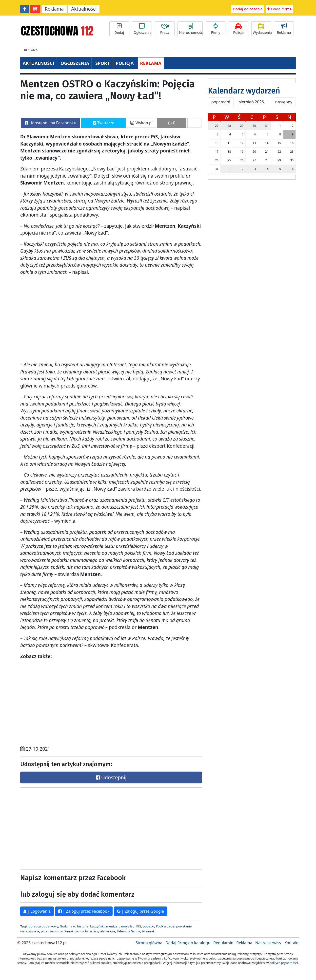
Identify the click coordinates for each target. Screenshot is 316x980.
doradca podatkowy (43, 926)
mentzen (113, 926)
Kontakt (291, 943)
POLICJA (125, 63)
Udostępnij (111, 777)
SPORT (102, 63)
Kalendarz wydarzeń (244, 91)
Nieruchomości (191, 29)
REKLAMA (151, 63)
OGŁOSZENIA (75, 63)
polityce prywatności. (284, 963)
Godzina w (68, 926)
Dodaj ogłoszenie (248, 9)
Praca (165, 29)
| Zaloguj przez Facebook (84, 911)
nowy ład (128, 926)
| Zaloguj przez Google (140, 911)
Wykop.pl (141, 123)
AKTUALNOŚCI (39, 63)
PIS (139, 926)
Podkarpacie (165, 926)
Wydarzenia (262, 29)
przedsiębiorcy (52, 931)
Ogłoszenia (143, 29)
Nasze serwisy (268, 943)
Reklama (54, 9)
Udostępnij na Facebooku (50, 123)
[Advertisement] (64, 827)
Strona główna (149, 943)
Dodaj (119, 29)
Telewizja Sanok (128, 931)
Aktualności (84, 9)
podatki (148, 926)
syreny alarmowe (102, 931)
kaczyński (97, 926)
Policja (238, 29)
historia (83, 926)
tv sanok (148, 931)
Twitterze (104, 123)
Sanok (69, 931)
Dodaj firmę (279, 9)
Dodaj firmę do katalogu (188, 943)
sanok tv (82, 931)
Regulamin (223, 943)
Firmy (216, 29)
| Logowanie (37, 911)
